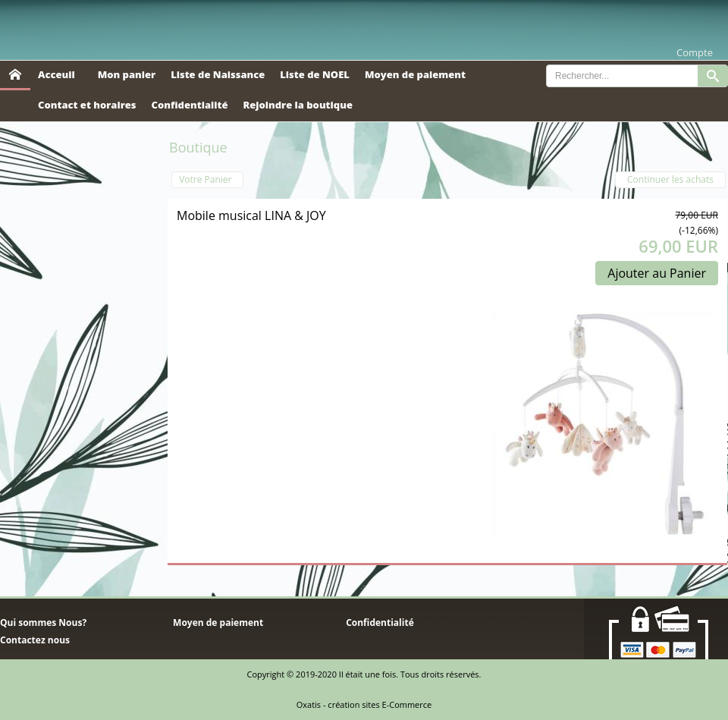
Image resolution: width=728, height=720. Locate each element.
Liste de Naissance (218, 74)
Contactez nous (35, 640)
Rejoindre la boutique (298, 105)
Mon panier (127, 74)
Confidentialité (190, 105)
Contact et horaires (87, 105)
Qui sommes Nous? (43, 623)
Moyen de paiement (415, 74)
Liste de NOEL (315, 74)
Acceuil (56, 74)
